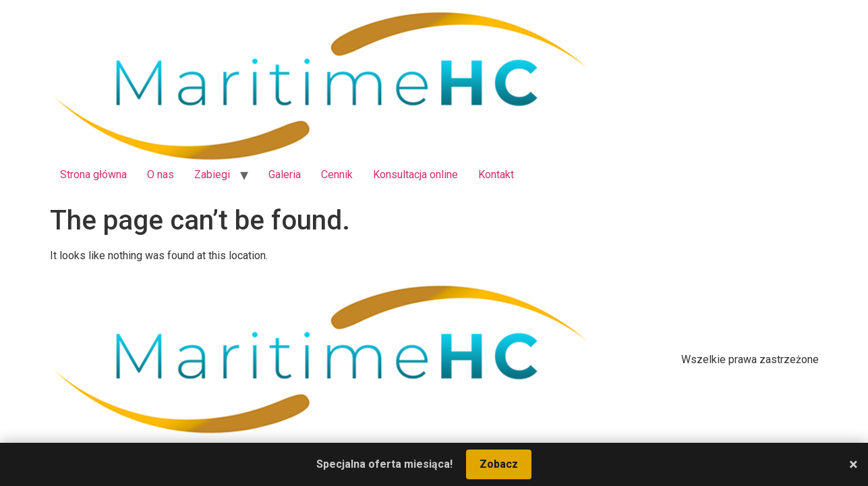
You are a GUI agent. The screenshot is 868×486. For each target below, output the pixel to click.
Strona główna (93, 174)
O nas (161, 174)
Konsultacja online (415, 174)
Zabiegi (212, 174)
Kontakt (496, 174)
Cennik (337, 174)
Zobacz (499, 464)
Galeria (285, 174)
